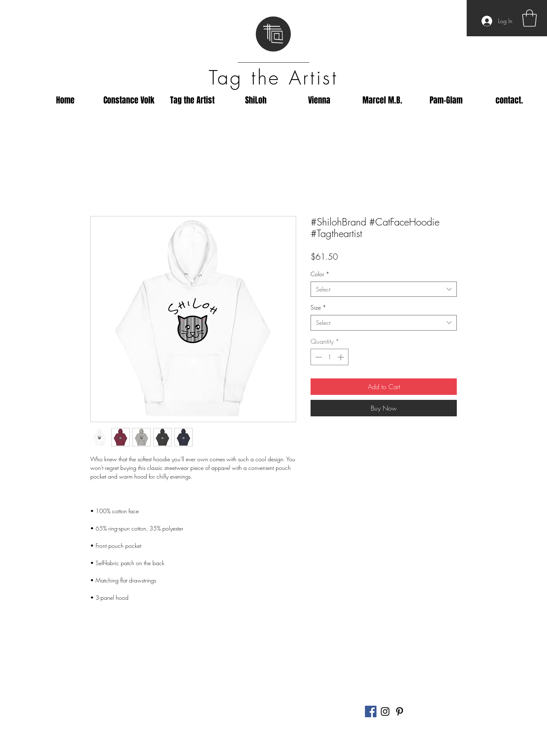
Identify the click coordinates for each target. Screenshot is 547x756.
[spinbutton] (330, 357)
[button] (529, 18)
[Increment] (341, 357)
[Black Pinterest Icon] (400, 711)
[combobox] (384, 289)
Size (318, 307)
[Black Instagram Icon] (385, 711)
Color (320, 274)
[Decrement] (318, 357)
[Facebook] (371, 711)
